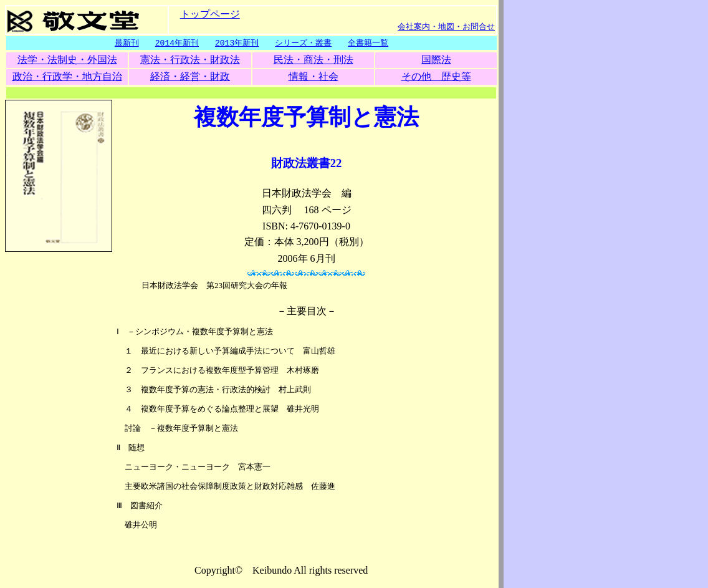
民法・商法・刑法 (313, 60)
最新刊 (127, 43)
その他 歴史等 (436, 77)
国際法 (436, 60)
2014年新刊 (177, 43)
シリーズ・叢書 (303, 43)
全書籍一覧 (368, 43)
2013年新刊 (237, 43)
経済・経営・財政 (190, 77)
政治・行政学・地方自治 (67, 77)
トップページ (210, 13)
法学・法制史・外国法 (67, 60)
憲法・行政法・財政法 (190, 60)
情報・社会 (313, 77)
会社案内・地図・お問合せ (446, 26)
